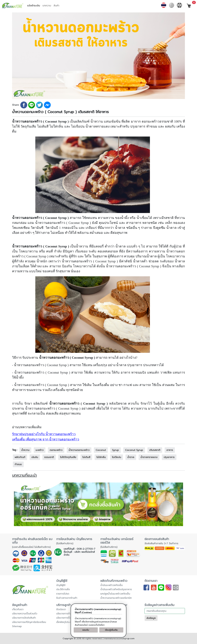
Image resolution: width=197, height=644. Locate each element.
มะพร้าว (40, 450)
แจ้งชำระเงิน (34, 6)
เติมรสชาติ (155, 450)
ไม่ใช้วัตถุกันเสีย (68, 457)
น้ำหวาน (25, 450)
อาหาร (170, 450)
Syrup (116, 450)
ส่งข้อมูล (151, 618)
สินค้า (56, 6)
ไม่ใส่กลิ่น (101, 457)
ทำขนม (18, 464)
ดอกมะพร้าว (56, 450)
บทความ (47, 6)
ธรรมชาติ (49, 457)
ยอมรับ (86, 630)
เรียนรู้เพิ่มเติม (111, 630)
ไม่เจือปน (117, 457)
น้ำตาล (131, 457)
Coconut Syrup (134, 450)
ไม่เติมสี (86, 457)
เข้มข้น (35, 457)
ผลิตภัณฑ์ (20, 457)
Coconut (101, 450)
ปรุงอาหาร (169, 457)
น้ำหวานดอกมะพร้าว (79, 450)
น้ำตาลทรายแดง (149, 457)
